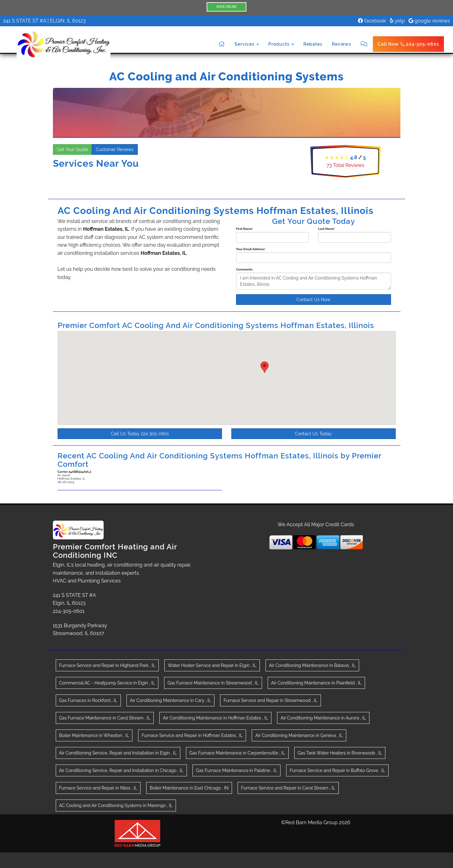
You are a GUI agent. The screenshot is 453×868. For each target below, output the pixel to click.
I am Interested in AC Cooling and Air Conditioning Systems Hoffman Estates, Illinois (314, 281)
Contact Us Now (313, 300)
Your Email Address (251, 249)
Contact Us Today (313, 434)
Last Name (327, 229)
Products (281, 44)
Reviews (342, 44)
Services (247, 44)
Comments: (245, 269)
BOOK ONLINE (227, 7)
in (107, 665)
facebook (372, 21)
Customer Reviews (115, 149)
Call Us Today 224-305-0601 (140, 434)
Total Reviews (345, 165)
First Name (245, 229)
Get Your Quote (72, 149)
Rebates (313, 44)
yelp (397, 21)
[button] (265, 367)
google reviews (429, 21)
